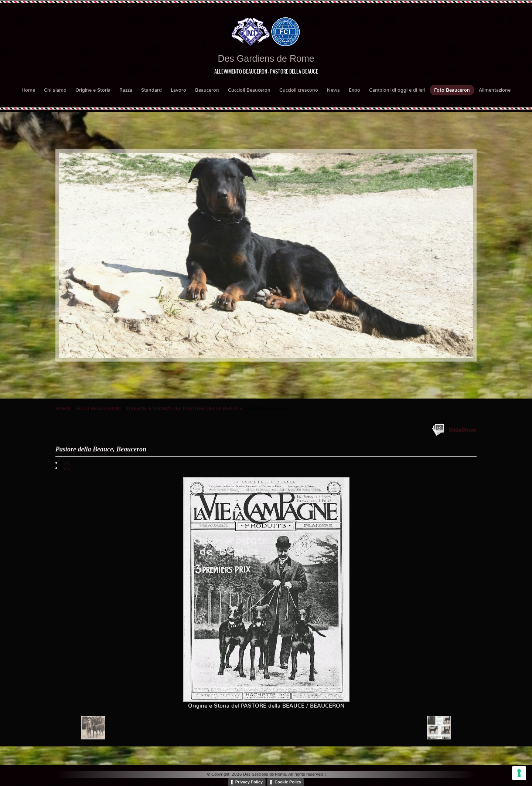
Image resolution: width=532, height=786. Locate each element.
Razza (126, 90)
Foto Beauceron (452, 90)
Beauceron (207, 90)
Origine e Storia (93, 90)
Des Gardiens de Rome (266, 58)
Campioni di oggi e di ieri (397, 90)
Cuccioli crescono (299, 90)
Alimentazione (495, 90)
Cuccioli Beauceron (249, 90)
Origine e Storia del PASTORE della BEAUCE (185, 408)
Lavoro (178, 90)
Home (28, 90)
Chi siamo (55, 90)
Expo (354, 90)
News (333, 90)
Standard (151, 90)
